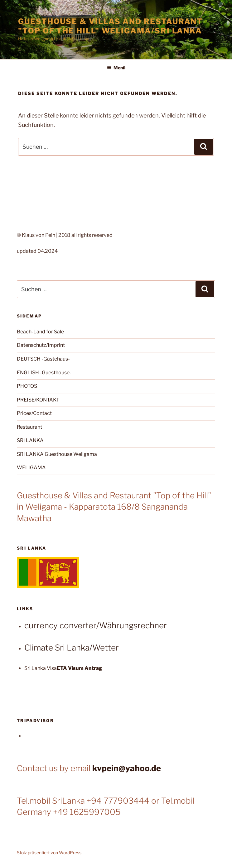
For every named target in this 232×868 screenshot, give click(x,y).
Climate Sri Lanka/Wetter (72, 648)
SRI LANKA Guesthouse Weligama (57, 454)
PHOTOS (27, 386)
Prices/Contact (34, 413)
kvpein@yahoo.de (127, 768)
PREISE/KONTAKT (38, 400)
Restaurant (29, 427)
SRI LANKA (30, 440)
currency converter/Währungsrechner (96, 625)
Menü (116, 68)
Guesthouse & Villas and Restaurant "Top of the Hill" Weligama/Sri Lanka (110, 26)
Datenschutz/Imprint (41, 345)
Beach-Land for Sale (40, 332)
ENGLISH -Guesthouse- (44, 373)
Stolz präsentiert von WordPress (49, 853)
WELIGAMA (31, 468)
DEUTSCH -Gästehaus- (43, 359)
